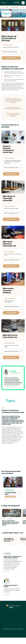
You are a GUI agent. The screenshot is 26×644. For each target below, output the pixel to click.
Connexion (17, 3)
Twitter (13, 624)
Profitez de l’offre (11, 58)
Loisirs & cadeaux (15, 7)
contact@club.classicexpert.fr (9, 622)
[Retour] (3, 7)
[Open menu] (23, 3)
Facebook (7, 624)
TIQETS (23, 7)
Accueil (7, 7)
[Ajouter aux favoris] (23, 58)
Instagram (19, 624)
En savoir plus (7, 572)
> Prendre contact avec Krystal (11, 386)
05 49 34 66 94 (21, 622)
